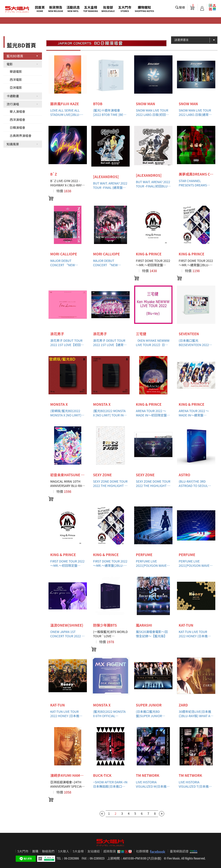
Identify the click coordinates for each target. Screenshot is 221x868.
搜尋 (182, 7)
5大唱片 (17, 9)
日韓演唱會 (17, 127)
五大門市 (125, 9)
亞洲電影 (16, 87)
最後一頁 (162, 814)
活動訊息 (73, 9)
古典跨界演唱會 (21, 136)
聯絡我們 (48, 851)
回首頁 (40, 9)
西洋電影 (16, 79)
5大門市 (23, 851)
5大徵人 (64, 851)
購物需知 (144, 9)
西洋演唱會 (17, 119)
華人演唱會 (17, 111)
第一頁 (102, 814)
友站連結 (94, 851)
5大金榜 (78, 851)
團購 (35, 851)
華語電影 (16, 71)
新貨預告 (56, 9)
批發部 (108, 9)
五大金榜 (91, 9)
